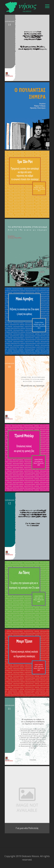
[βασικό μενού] (47, 6)
